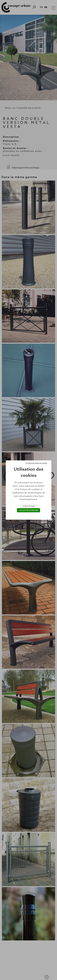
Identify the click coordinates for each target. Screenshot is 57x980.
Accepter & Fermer (29, 510)
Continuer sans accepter (36, 463)
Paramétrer (28, 506)
